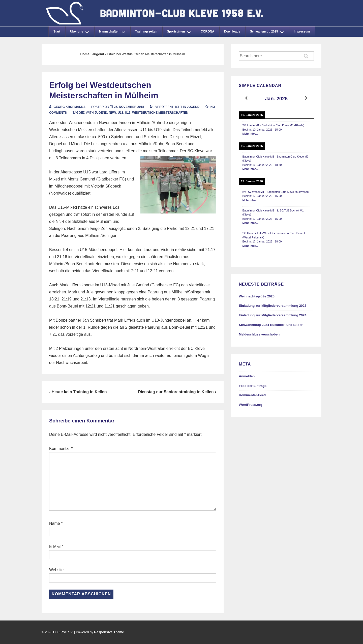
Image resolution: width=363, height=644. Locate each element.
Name (55, 523)
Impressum (302, 32)
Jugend (193, 107)
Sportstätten (180, 31)
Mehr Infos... (250, 134)
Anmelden (247, 376)
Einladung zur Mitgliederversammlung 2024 (273, 315)
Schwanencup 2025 (268, 31)
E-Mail (55, 547)
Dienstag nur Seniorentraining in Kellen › (177, 392)
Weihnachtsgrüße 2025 (256, 296)
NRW (112, 113)
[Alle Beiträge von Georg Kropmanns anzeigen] (68, 107)
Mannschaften (113, 31)
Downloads (232, 32)
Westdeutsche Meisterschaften (160, 113)
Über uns (81, 31)
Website (56, 570)
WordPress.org (250, 405)
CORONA (207, 32)
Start (57, 32)
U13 (120, 113)
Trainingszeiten (146, 32)
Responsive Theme (109, 632)
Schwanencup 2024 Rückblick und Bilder (271, 325)
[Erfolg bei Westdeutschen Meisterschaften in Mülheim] (129, 107)
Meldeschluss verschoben (259, 334)
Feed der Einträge (253, 386)
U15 (128, 113)
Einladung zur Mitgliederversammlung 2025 (273, 306)
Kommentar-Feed (252, 395)
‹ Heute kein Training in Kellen (78, 392)
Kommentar (61, 449)
